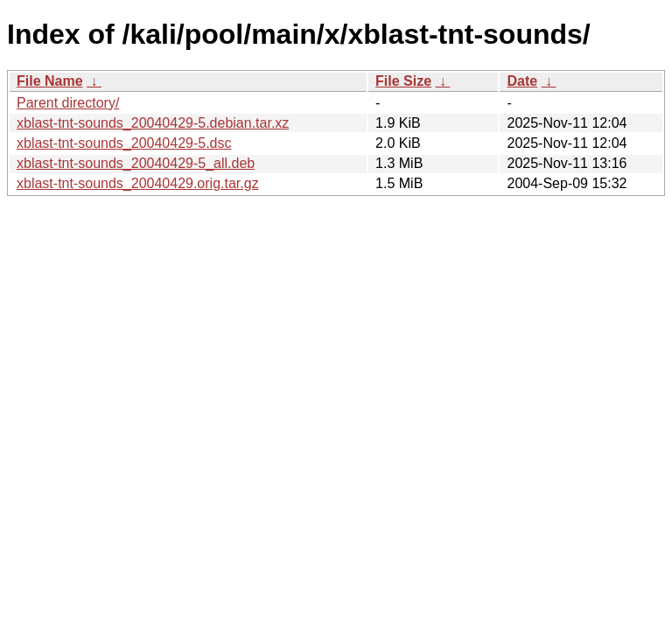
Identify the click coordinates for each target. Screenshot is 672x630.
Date (522, 81)
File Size (403, 81)
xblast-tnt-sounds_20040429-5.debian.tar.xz (153, 123)
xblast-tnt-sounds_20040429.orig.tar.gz (138, 183)
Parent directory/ (68, 103)
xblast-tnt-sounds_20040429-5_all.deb (136, 163)
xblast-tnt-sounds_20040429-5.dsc (124, 143)
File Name (50, 81)
